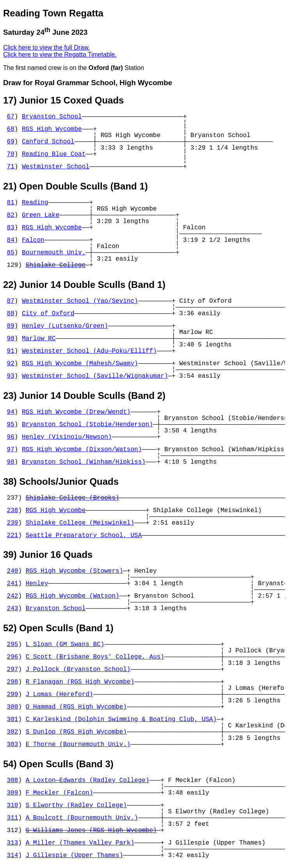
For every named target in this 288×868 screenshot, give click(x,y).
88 (11, 314)
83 (11, 228)
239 (13, 523)
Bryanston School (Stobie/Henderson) (87, 425)
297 (13, 670)
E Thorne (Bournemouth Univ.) (78, 745)
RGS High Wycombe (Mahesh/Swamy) (80, 364)
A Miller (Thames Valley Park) (80, 843)
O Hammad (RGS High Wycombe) (76, 707)
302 (13, 732)
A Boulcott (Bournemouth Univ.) (82, 818)
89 (11, 326)
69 (11, 142)
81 (11, 203)
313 (13, 843)
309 (13, 793)
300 (13, 707)
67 (11, 117)
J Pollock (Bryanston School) (78, 670)
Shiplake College (56, 265)
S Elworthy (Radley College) (76, 805)
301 (13, 720)
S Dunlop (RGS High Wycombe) (76, 732)
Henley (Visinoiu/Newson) (67, 437)
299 (13, 695)
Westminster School (56, 167)
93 (11, 376)
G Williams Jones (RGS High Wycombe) (91, 830)
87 (11, 301)
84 (11, 240)
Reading (35, 203)
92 (11, 364)
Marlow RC (39, 339)
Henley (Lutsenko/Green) (65, 326)
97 (11, 450)
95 (11, 425)
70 (11, 154)
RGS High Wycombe (52, 129)
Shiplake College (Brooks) (73, 498)
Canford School (48, 142)
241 (13, 584)
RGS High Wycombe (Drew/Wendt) (76, 412)
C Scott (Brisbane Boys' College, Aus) (95, 657)
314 (13, 855)
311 (13, 818)
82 (11, 215)
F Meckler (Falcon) (60, 793)
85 (11, 253)
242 (13, 596)
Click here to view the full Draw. (46, 47)
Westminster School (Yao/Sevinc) (80, 301)
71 (11, 167)
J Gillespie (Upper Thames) (75, 855)
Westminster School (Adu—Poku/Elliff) (89, 351)
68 (11, 129)
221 (13, 536)
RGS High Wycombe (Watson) (73, 596)
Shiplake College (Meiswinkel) (80, 523)
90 (11, 339)
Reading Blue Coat (54, 154)
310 (13, 805)
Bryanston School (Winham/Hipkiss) (84, 462)
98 (11, 462)
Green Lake (41, 215)
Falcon (33, 240)
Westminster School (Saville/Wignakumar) (95, 376)
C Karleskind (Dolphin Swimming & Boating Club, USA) (121, 720)
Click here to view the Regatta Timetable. (60, 54)
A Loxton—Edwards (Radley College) (88, 780)
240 (13, 571)
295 (13, 645)
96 (11, 437)
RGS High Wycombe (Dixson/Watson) (82, 450)
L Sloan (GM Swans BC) (65, 645)
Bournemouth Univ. (54, 253)
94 (11, 412)
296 (13, 657)
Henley (37, 584)
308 (13, 780)
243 (13, 609)
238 (13, 511)
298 (13, 682)
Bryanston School (52, 117)
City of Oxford (48, 314)
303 (13, 745)
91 (11, 351)
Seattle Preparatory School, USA (84, 536)
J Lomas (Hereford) (60, 695)
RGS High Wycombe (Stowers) (75, 571)
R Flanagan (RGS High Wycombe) (80, 682)
